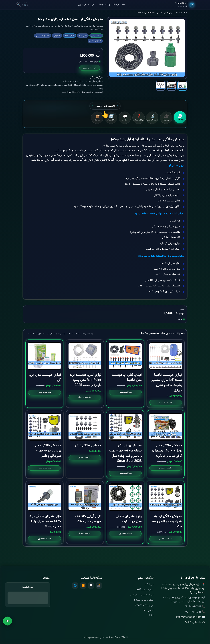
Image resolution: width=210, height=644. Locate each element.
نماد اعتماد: (28, 587)
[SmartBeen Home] (185, 5)
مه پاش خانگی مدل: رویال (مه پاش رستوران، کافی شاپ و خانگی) (167, 451)
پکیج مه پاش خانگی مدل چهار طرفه (129, 519)
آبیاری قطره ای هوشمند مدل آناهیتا (127, 377)
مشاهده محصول (166, 402)
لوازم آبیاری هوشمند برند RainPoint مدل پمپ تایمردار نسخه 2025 (85, 380)
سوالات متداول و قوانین (142, 595)
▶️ (83, 585)
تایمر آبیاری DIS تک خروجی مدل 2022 (88, 519)
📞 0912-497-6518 (195, 607)
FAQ (101, 5)
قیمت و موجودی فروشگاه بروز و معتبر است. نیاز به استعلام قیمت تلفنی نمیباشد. (184, 599)
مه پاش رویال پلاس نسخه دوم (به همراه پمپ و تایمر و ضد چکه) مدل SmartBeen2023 (125, 453)
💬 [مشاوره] (8, 621)
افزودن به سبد (90, 68)
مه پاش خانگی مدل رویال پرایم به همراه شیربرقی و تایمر (48, 451)
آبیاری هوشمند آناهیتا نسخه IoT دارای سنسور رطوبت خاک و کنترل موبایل (167, 383)
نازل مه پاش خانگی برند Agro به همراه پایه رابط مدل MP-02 (45, 521)
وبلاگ (108, 5)
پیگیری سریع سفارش (143, 600)
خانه (123, 5)
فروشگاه (116, 5)
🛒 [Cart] (25, 5)
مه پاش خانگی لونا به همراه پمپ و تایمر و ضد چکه (167, 521)
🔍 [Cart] (19, 5)
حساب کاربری (83, 5)
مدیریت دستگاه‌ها (145, 590)
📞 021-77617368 (195, 612)
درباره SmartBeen (144, 605)
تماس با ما (148, 610)
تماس (94, 5)
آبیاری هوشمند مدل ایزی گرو (45, 377)
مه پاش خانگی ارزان (88, 445)
